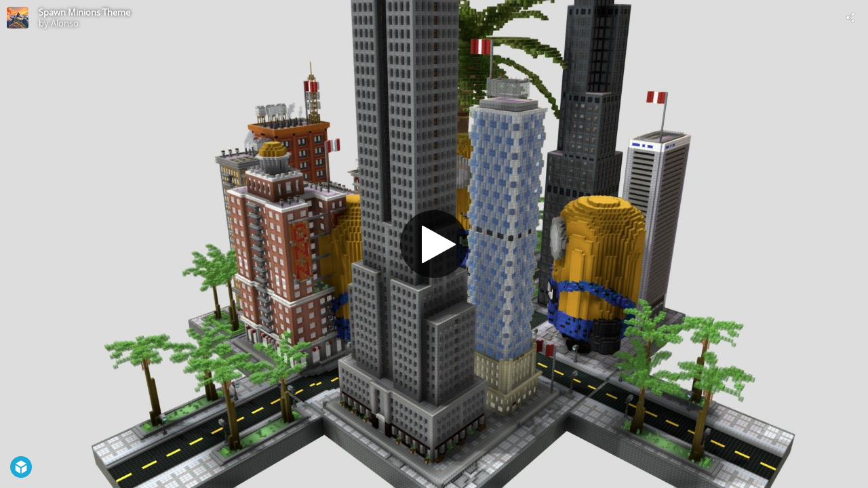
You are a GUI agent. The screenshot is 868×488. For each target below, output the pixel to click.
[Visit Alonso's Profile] (18, 18)
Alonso (65, 23)
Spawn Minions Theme (84, 12)
